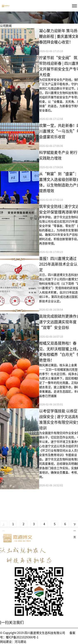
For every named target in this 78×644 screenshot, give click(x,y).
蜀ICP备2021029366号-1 (22, 637)
